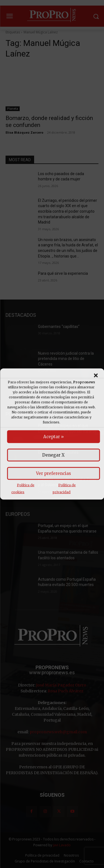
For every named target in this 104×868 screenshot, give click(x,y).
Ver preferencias (54, 473)
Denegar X (53, 455)
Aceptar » (54, 437)
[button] (96, 376)
